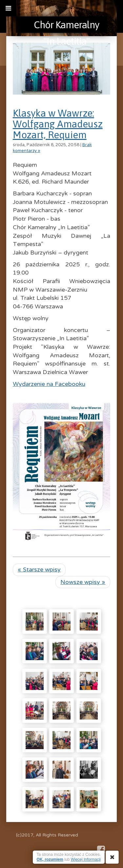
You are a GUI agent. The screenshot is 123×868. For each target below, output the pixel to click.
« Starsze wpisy (39, 569)
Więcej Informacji (86, 859)
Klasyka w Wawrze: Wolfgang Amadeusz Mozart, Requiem (58, 124)
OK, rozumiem (50, 859)
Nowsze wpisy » (83, 582)
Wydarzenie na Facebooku (49, 384)
